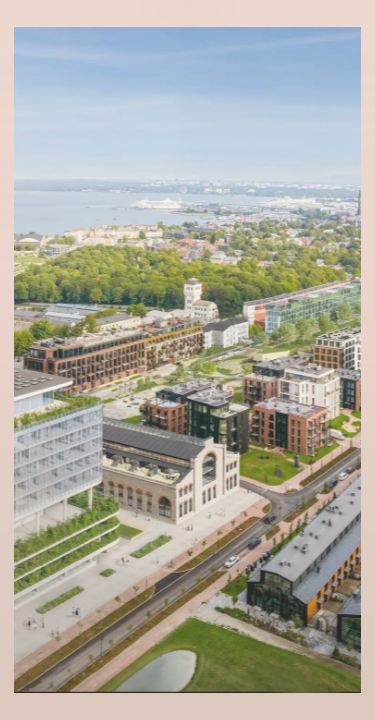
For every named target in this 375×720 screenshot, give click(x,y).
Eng (187, 53)
